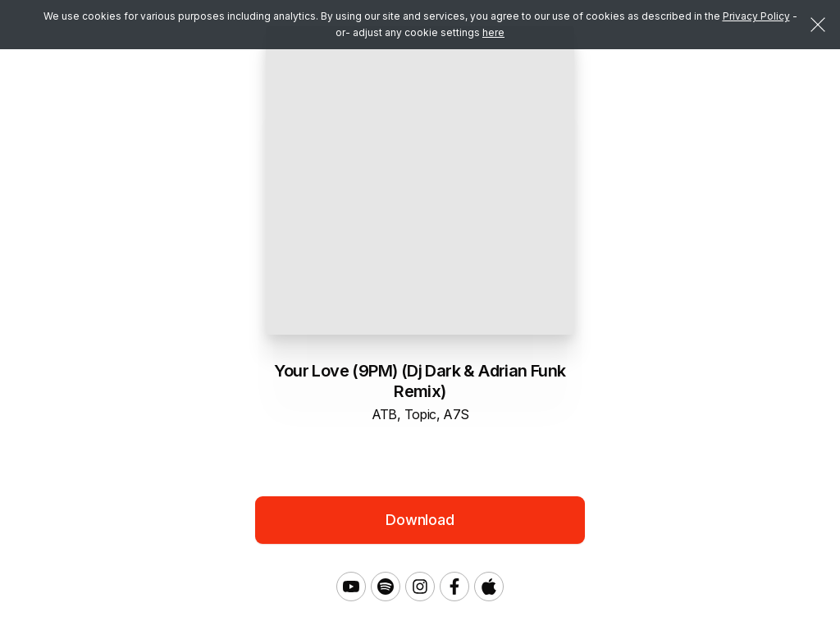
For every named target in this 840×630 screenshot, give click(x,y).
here (493, 32)
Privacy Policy (756, 16)
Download (420, 520)
